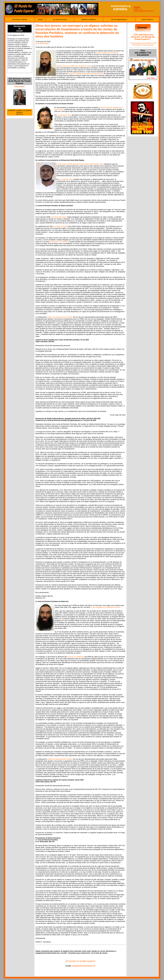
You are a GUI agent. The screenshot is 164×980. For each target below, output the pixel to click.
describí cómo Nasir (59, 217)
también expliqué (61, 226)
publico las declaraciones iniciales (60, 317)
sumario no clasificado (76, 657)
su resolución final (64, 115)
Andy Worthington (42, 43)
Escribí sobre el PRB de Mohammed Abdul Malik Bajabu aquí (80, 164)
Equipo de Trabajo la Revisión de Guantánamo (85, 74)
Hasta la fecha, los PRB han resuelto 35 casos (74, 66)
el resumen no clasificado (60, 242)
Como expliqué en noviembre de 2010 (106, 607)
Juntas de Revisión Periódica (107, 53)
